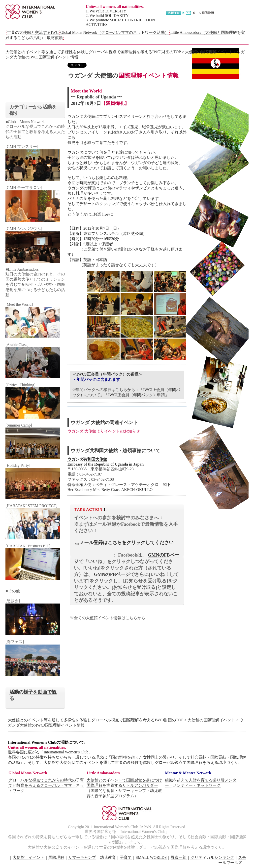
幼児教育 (108, 857)
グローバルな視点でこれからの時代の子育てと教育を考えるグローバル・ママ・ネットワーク (46, 785)
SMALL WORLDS (151, 857)
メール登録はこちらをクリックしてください (124, 543)
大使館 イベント (29, 857)
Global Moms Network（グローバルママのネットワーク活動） (114, 32)
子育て (126, 857)
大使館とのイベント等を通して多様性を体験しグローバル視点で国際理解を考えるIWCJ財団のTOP (93, 52)
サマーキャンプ (82, 857)
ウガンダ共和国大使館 (87, 459)
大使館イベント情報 (104, 618)
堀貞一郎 (179, 857)
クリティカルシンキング (212, 857)
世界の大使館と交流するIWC (33, 32)
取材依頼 (55, 38)
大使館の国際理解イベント (209, 52)
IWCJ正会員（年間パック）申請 (137, 395)
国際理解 (56, 857)
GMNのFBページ (112, 574)
